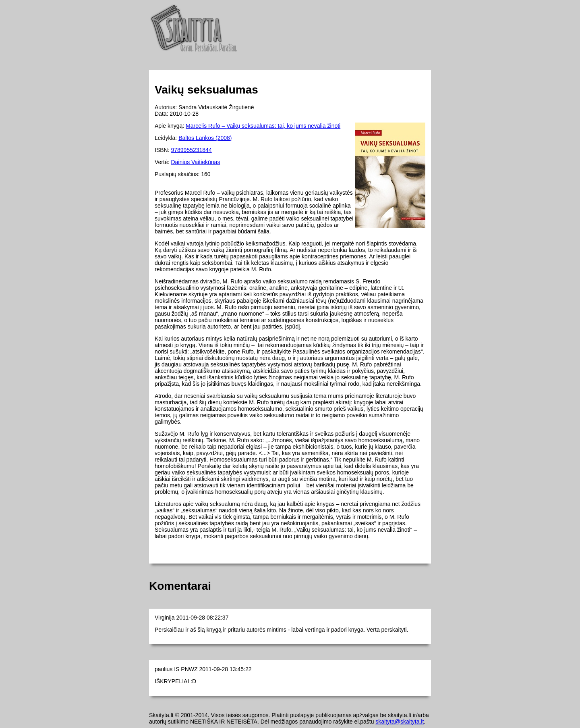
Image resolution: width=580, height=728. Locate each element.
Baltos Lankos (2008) (205, 138)
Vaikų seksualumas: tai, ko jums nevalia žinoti (283, 126)
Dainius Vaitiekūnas (195, 162)
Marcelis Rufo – (206, 126)
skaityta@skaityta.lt (400, 722)
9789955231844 (191, 150)
